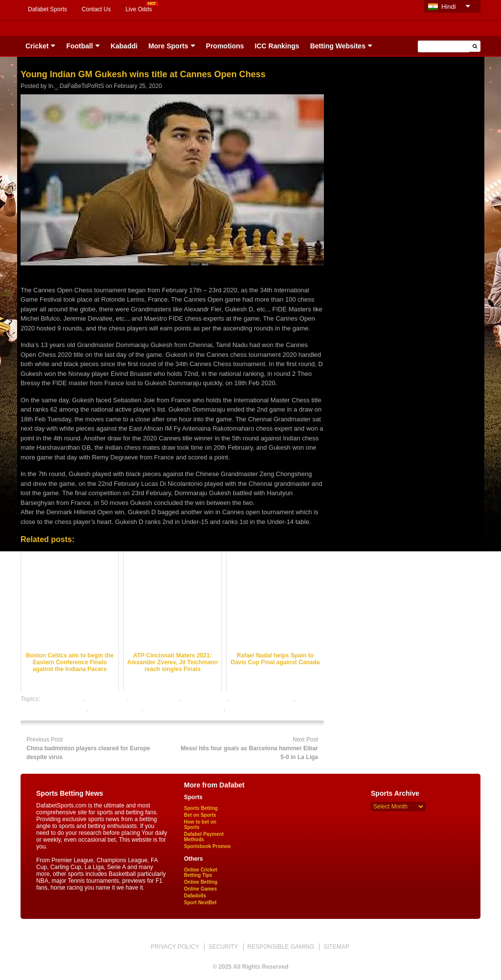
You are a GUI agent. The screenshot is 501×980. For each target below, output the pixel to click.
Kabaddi (124, 46)
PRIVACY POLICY (175, 947)
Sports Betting (201, 808)
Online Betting (201, 882)
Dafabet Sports (47, 9)
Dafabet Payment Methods (204, 837)
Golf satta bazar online (262, 699)
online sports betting (255, 708)
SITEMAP (336, 947)
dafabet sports (62, 699)
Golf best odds (107, 699)
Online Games (200, 889)
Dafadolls (195, 896)
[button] (475, 46)
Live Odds (138, 9)
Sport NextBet (200, 903)
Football (79, 46)
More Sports (168, 46)
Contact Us (96, 9)
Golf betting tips (204, 699)
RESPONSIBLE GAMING (281, 947)
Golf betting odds (155, 699)
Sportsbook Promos (207, 846)
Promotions (225, 46)
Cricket (37, 46)
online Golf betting (116, 708)
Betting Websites (338, 46)
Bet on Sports (200, 815)
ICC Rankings (277, 46)
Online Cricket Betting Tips (201, 872)
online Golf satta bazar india (184, 708)
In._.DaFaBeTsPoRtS (76, 86)
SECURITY (223, 947)
